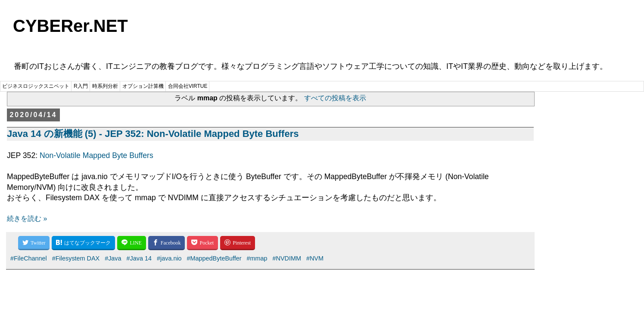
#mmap (257, 258)
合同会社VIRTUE (188, 86)
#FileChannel (29, 258)
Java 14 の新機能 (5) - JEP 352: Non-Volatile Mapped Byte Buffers (153, 134)
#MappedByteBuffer (214, 258)
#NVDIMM (287, 258)
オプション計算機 (143, 86)
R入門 (81, 86)
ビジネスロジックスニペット (36, 86)
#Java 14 (139, 258)
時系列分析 (105, 86)
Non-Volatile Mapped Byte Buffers (96, 155)
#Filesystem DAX (76, 258)
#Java (113, 258)
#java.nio (169, 258)
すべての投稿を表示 (335, 98)
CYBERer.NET (70, 26)
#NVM (315, 258)
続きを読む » (27, 219)
